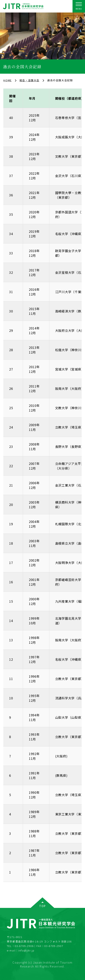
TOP (42, 906)
